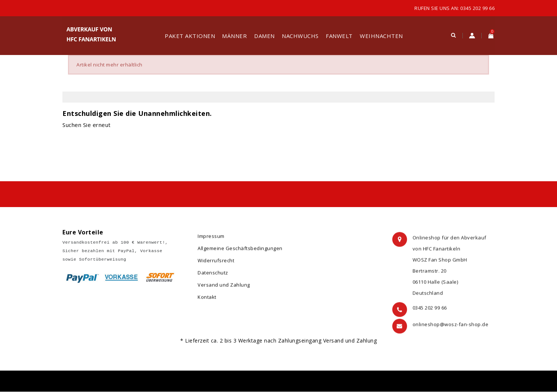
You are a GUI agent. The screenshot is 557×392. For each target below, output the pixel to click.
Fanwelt (339, 36)
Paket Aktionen (190, 36)
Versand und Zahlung (224, 288)
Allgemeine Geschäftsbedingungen (240, 252)
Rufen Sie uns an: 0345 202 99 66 (455, 8)
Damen (264, 36)
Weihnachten (381, 36)
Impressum (211, 240)
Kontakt (207, 300)
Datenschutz (213, 276)
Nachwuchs (300, 36)
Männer (234, 36)
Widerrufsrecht (216, 264)
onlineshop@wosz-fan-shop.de (451, 330)
